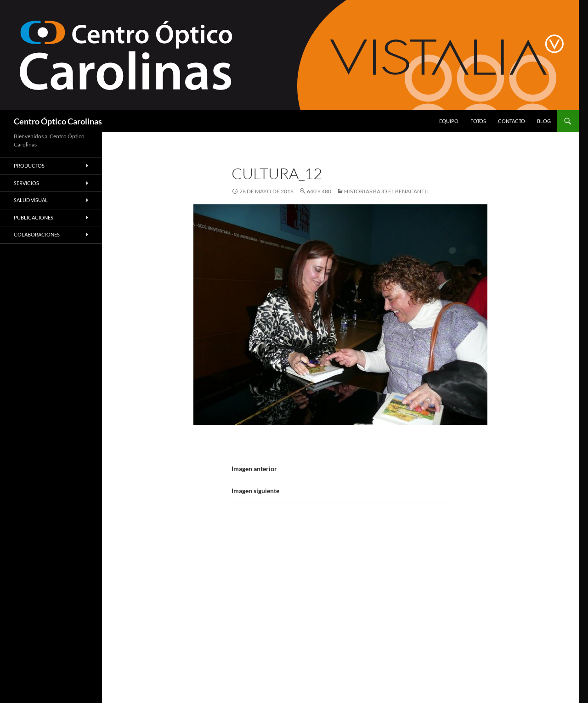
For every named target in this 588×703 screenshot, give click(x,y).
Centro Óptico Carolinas (58, 121)
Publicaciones (34, 217)
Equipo (449, 121)
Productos (29, 166)
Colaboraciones (37, 234)
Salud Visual (31, 200)
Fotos (478, 121)
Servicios (26, 183)
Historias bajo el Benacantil (387, 191)
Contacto (512, 121)
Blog (544, 121)
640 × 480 (319, 191)
